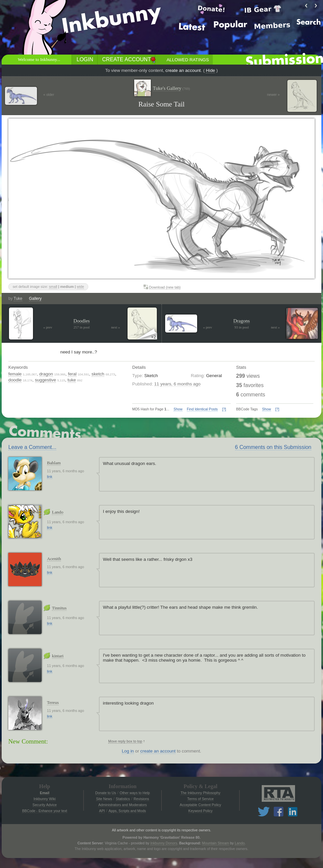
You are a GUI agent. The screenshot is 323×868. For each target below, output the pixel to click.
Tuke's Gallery (171, 88)
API (102, 811)
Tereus (53, 702)
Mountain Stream (216, 843)
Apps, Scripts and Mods (127, 811)
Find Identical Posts (202, 409)
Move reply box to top (125, 741)
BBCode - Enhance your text (44, 811)
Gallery (35, 299)
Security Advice (45, 805)
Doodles (82, 321)
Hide (210, 70)
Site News (104, 799)
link (50, 477)
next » (116, 327)
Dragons (242, 321)
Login (85, 59)
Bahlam (54, 463)
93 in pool (242, 327)
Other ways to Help (135, 793)
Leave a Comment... (32, 447)
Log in (128, 751)
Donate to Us (106, 793)
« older (49, 95)
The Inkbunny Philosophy (200, 793)
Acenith (54, 559)
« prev (48, 327)
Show (178, 409)
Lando (58, 512)
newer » (273, 95)
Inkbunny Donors (164, 843)
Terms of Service (200, 799)
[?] (224, 409)
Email (45, 793)
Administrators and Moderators (123, 805)
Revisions (141, 799)
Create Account (127, 59)
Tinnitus (59, 608)
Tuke (18, 299)
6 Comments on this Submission (273, 447)
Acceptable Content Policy (200, 805)
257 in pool (82, 327)
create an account (183, 70)
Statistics (123, 799)
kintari (58, 656)
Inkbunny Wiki (45, 799)
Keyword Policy (201, 811)
